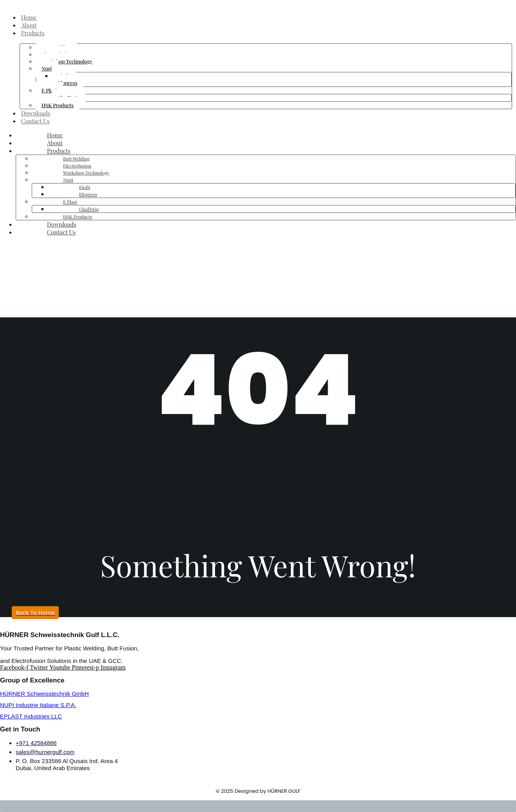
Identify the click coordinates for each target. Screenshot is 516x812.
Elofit (85, 187)
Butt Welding (76, 158)
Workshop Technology (67, 61)
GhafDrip (89, 209)
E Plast (49, 90)
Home (30, 17)
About (30, 25)
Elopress (68, 83)
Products (34, 33)
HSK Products (58, 105)
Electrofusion (77, 166)
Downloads (37, 113)
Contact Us (37, 121)
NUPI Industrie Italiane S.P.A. (38, 705)
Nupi (47, 68)
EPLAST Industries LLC (31, 716)
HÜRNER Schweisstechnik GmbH (44, 694)
